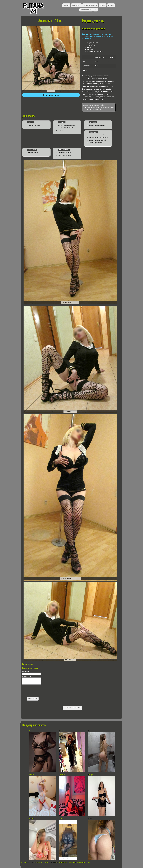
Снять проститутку (37, 862)
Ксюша (32, 819)
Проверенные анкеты (90, 5)
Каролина (62, 775)
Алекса (32, 775)
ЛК (96, 10)
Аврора (91, 775)
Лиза (90, 731)
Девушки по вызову (51, 862)
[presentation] (36, 691)
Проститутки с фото (83, 862)
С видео (103, 5)
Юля (60, 819)
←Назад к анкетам (72, 708)
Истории (111, 5)
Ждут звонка (76, 5)
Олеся (31, 731)
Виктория (62, 731)
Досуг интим (25, 862)
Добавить (33, 699)
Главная (66, 5)
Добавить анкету (86, 10)
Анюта (90, 819)
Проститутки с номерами (67, 862)
